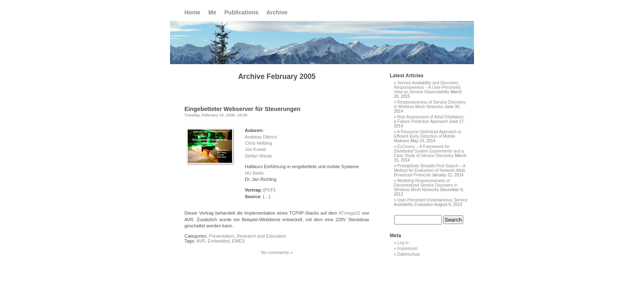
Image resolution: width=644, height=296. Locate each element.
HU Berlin (254, 173)
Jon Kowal (255, 149)
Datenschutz (409, 254)
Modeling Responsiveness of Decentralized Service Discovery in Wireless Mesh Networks (426, 185)
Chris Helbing (258, 143)
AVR (201, 241)
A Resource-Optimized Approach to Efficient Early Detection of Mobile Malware (428, 136)
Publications (241, 12)
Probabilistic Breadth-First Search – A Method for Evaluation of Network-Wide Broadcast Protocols (430, 170)
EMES (238, 241)
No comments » (277, 252)
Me (212, 12)
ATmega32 (349, 213)
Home (192, 12)
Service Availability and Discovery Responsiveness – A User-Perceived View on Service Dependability (427, 87)
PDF (269, 190)
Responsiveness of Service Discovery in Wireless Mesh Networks (430, 104)
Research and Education (261, 236)
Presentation (221, 236)
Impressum (407, 249)
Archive (277, 12)
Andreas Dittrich (261, 137)
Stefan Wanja (258, 156)
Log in (403, 243)
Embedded (219, 241)
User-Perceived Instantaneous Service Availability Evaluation (431, 202)
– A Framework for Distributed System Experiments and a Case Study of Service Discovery (429, 151)
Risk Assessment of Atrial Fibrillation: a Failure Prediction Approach (429, 119)
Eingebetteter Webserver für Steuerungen (243, 109)
